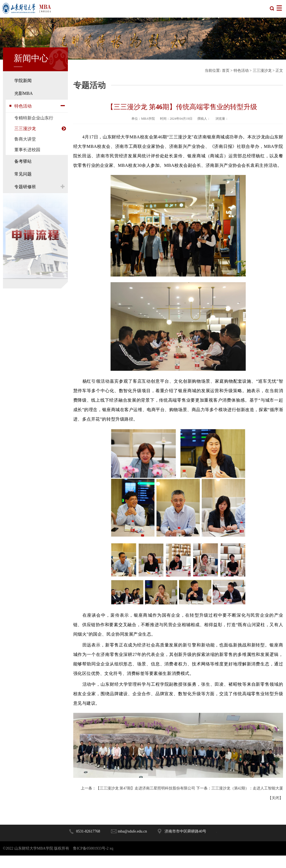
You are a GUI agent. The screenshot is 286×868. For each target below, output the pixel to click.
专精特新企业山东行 (34, 118)
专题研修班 (25, 187)
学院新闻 (23, 81)
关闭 (275, 810)
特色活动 (23, 106)
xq (111, 861)
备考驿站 (23, 161)
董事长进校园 (27, 150)
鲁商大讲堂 (25, 139)
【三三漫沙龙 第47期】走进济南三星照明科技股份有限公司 (149, 791)
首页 (226, 71)
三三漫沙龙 (25, 129)
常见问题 (23, 174)
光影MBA (24, 93)
